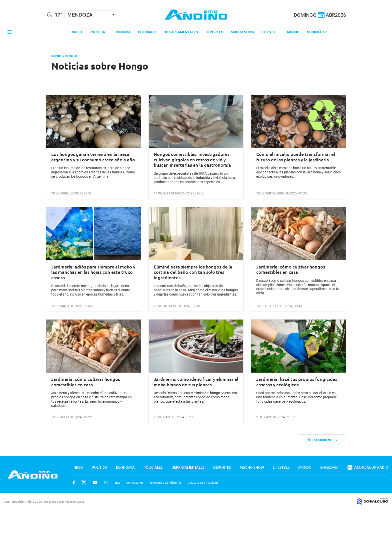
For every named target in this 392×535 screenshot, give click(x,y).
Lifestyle (271, 32)
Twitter (84, 482)
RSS (117, 482)
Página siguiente (322, 440)
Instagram (106, 482)
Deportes (214, 32)
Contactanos (135, 482)
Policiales (148, 32)
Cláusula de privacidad (203, 482)
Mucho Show (242, 32)
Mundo (293, 32)
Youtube (95, 482)
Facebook (74, 482)
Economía (121, 32)
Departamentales (181, 32)
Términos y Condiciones (165, 482)
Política (97, 32)
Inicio (77, 32)
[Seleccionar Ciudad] (91, 15)
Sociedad (317, 32)
